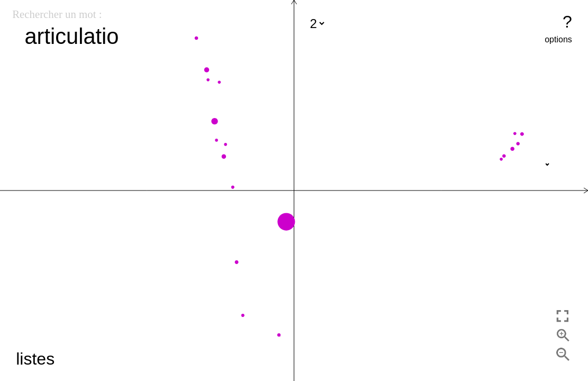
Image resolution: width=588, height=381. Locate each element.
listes (35, 359)
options (558, 39)
